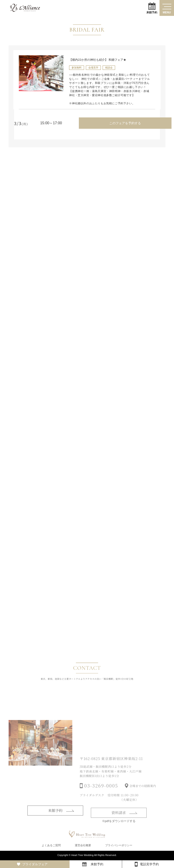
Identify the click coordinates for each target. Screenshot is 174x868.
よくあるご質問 (51, 846)
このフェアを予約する (125, 123)
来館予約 (152, 8)
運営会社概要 (83, 846)
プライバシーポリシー (119, 846)
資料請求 (119, 820)
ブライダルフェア (35, 864)
